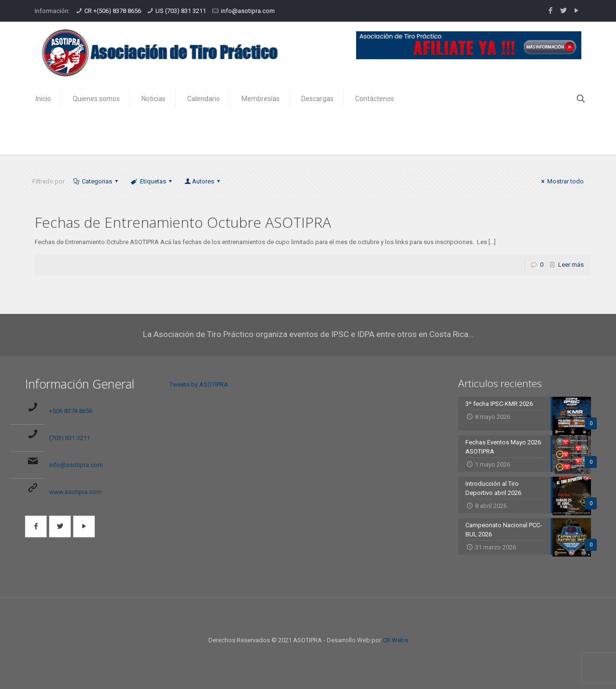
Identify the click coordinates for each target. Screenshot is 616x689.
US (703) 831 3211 (181, 11)
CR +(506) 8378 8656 (113, 11)
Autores (203, 181)
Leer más (571, 265)
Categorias (96, 181)
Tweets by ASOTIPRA (199, 384)
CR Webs (395, 640)
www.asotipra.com (75, 492)
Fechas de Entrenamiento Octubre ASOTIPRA (183, 222)
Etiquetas (152, 181)
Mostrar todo (561, 181)
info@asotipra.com (248, 11)
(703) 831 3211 (70, 438)
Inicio (473, 134)
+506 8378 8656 (71, 411)
